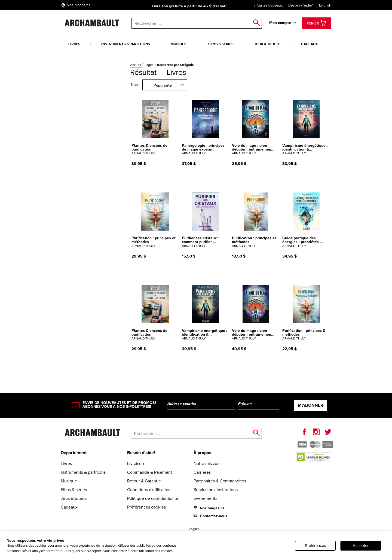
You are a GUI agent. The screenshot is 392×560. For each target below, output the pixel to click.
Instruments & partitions (126, 44)
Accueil (136, 65)
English (325, 5)
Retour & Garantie (144, 481)
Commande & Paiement (150, 472)
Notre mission (207, 463)
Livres (74, 44)
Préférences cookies (146, 507)
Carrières (202, 472)
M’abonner (310, 405)
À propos (202, 453)
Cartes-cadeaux (267, 5)
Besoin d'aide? (300, 5)
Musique (179, 44)
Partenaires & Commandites (220, 481)
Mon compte (280, 23)
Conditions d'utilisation (149, 490)
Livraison (136, 463)
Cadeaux (310, 44)
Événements (205, 498)
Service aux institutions (216, 490)
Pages (149, 65)
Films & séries (221, 44)
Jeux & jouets (267, 44)
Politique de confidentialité (153, 498)
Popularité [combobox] (163, 85)
